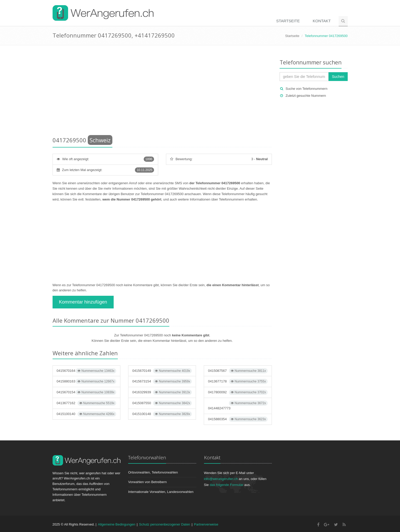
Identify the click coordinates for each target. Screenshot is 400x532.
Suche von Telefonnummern (307, 89)
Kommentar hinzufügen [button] (83, 302)
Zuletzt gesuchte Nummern (306, 96)
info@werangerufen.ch (221, 479)
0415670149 (162, 371)
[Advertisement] (162, 92)
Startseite (288, 21)
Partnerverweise (206, 524)
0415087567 (238, 371)
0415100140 (86, 414)
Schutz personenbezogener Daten (165, 524)
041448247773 (238, 405)
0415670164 (86, 371)
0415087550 (162, 403)
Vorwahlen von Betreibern (147, 482)
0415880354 (238, 419)
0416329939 (162, 392)
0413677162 (86, 403)
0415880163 (86, 381)
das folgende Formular (227, 485)
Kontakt (322, 21)
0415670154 (86, 392)
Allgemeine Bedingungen (117, 524)
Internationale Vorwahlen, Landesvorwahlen (161, 492)
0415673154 (162, 381)
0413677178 (238, 381)
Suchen (338, 77)
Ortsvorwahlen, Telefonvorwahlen (153, 472)
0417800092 (238, 392)
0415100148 (162, 414)
